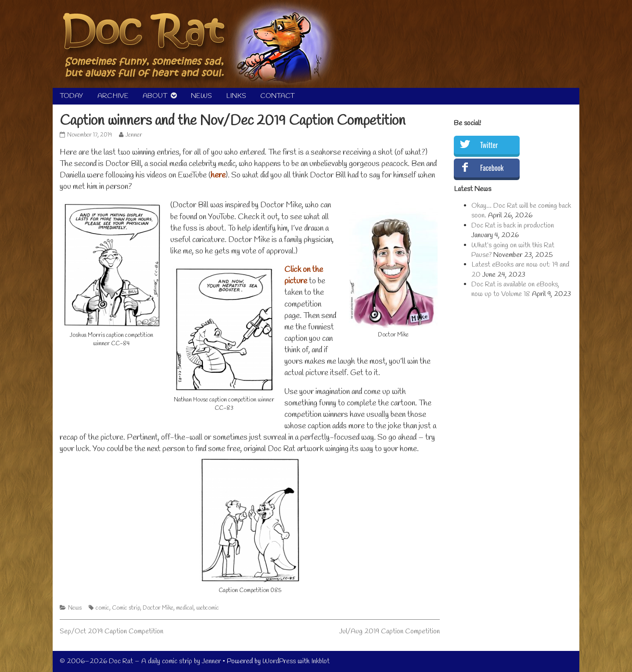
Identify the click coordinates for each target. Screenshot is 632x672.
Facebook (492, 168)
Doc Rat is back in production (513, 226)
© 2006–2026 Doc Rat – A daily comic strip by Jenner (140, 661)
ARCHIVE (113, 96)
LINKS (236, 96)
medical (185, 608)
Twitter (489, 145)
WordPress (279, 661)
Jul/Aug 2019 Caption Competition (390, 631)
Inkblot (320, 661)
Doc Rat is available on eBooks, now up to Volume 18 (515, 289)
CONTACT (277, 96)
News (75, 608)
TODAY (72, 96)
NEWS (201, 96)
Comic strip (126, 608)
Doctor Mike (158, 608)
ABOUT (155, 96)
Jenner (134, 135)
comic (102, 608)
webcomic (208, 608)
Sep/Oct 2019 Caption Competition (111, 631)
